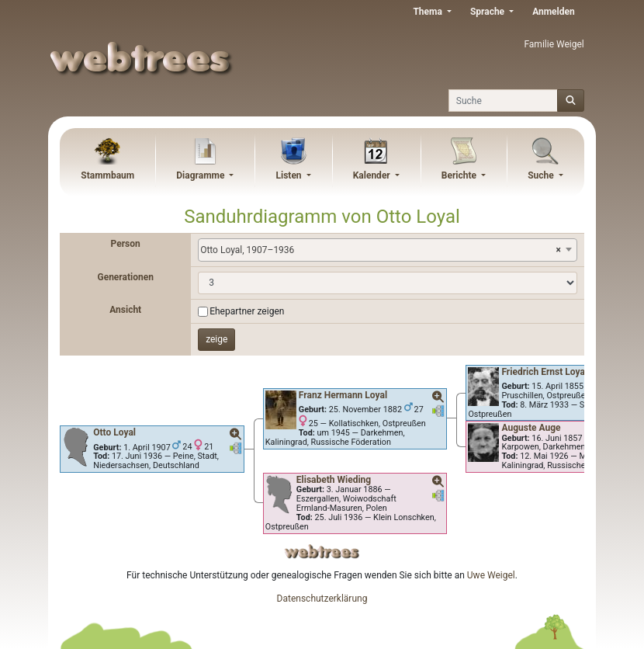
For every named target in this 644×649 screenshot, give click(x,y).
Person (126, 244)
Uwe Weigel (491, 575)
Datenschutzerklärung (322, 599)
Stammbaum (107, 175)
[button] (236, 435)
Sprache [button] (488, 12)
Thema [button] (428, 12)
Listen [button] (290, 175)
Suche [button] (542, 175)
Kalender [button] (373, 175)
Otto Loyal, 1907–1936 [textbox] (381, 250)
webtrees (322, 552)
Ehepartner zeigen (247, 311)
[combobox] (388, 250)
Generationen (125, 277)
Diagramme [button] (201, 175)
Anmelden (554, 12)
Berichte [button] (460, 175)
